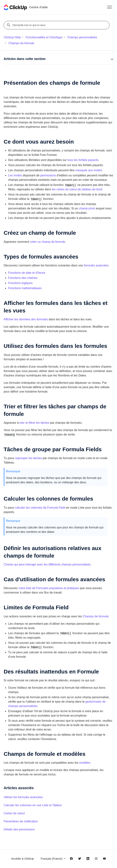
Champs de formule (21, 43)
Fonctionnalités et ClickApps (44, 37)
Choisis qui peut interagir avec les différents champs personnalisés (47, 564)
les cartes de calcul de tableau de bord (77, 189)
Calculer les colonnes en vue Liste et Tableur (33, 805)
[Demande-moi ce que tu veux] (57, 25)
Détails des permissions (19, 829)
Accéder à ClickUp (22, 859)
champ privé (87, 208)
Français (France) (53, 859)
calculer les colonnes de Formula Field (40, 508)
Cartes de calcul (14, 813)
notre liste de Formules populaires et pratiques (49, 588)
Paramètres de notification (21, 821)
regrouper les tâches (28, 458)
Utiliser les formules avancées (23, 797)
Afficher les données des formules (26, 319)
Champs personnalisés (82, 37)
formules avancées (96, 265)
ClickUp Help (12, 37)
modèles (85, 763)
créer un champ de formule (47, 242)
